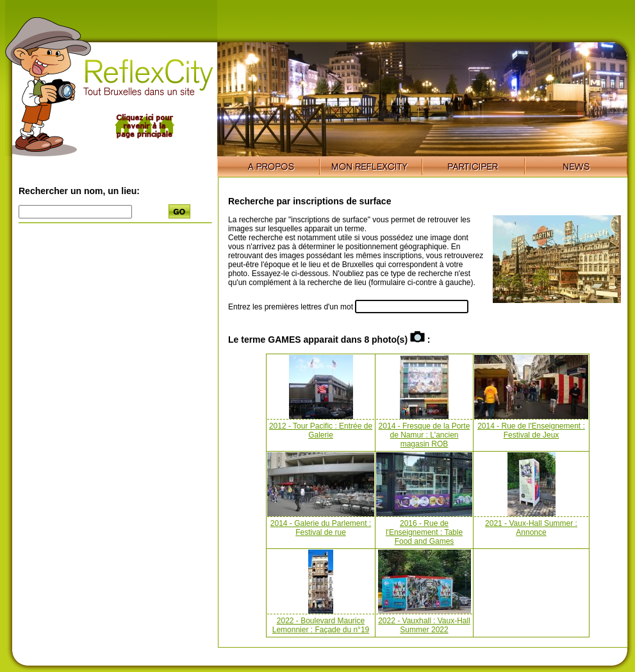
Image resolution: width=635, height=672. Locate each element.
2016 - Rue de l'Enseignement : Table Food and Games (424, 532)
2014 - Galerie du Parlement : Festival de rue (321, 528)
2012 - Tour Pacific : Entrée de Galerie (321, 430)
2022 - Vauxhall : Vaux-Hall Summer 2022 (424, 625)
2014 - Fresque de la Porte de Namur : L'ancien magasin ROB (425, 435)
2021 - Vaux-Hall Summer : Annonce (531, 528)
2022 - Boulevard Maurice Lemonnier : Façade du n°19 (321, 625)
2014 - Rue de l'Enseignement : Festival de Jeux (531, 430)
